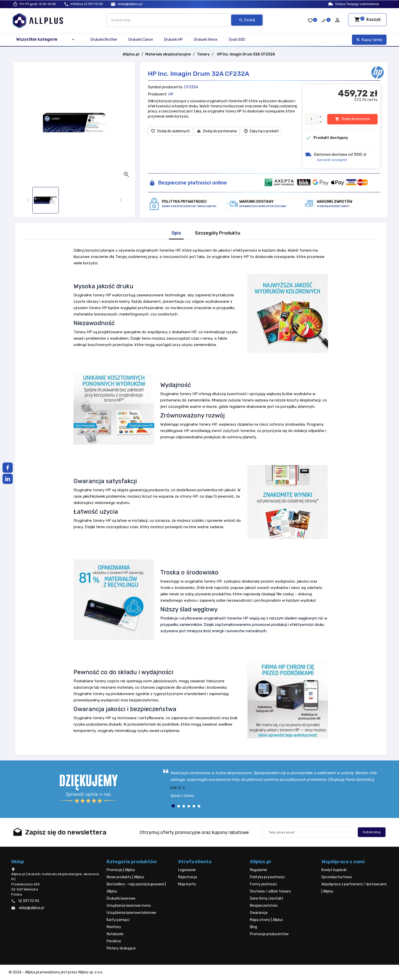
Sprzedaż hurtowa (337, 877)
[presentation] (28, 200)
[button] (173, 806)
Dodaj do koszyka (352, 119)
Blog (253, 927)
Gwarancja (259, 913)
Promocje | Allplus (121, 870)
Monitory (114, 927)
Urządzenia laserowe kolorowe (131, 913)
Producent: (158, 94)
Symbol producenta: (165, 87)
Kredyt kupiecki (334, 870)
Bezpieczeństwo (264, 906)
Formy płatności (263, 884)
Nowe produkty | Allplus (125, 877)
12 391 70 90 (87, 4)
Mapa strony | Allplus (266, 920)
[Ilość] (311, 119)
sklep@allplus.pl (130, 4)
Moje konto (187, 884)
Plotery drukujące (121, 948)
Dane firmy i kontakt (267, 898)
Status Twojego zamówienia (357, 4)
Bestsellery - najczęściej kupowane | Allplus (136, 888)
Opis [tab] (176, 233)
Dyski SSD (237, 40)
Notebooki (115, 934)
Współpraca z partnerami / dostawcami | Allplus (354, 888)
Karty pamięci (118, 920)
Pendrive (114, 941)
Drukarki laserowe (121, 898)
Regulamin (259, 870)
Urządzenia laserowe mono (129, 906)
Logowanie (187, 870)
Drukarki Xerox (206, 40)
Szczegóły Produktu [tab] (218, 233)
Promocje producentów (269, 934)
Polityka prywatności (267, 877)
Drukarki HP (173, 40)
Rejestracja (188, 877)
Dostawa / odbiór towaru (270, 891)
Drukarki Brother (104, 40)
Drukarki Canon (141, 40)
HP (171, 94)
